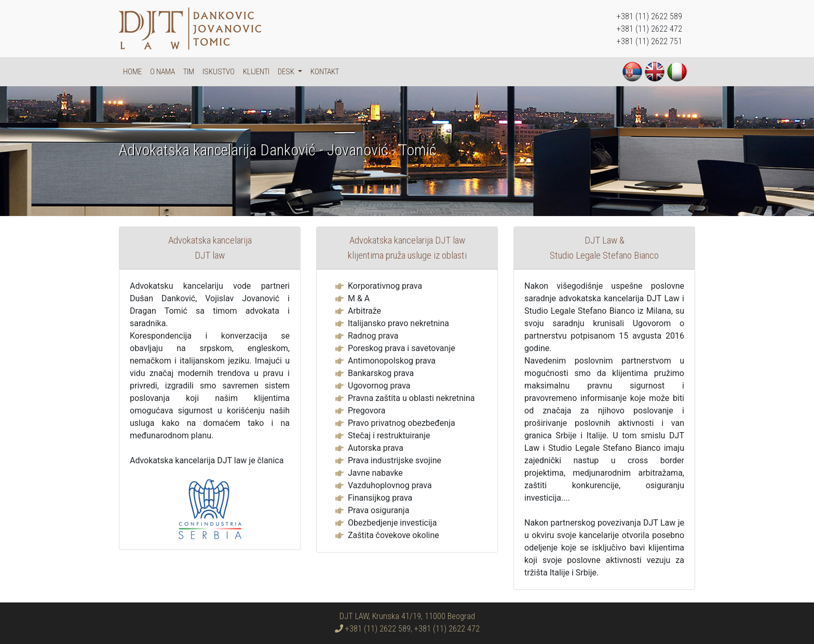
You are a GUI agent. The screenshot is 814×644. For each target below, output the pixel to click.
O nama (162, 72)
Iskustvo (219, 72)
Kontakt (325, 72)
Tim (189, 72)
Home (132, 72)
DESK (287, 72)
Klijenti (256, 72)
